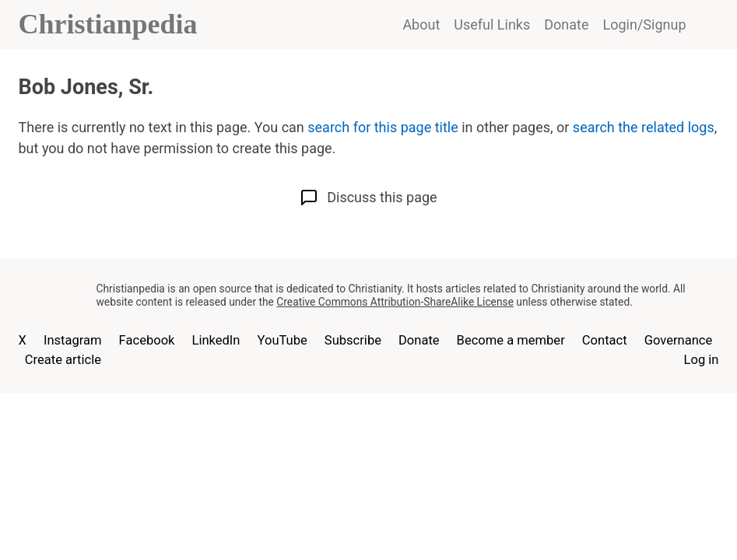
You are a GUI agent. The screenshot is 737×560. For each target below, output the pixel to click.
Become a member (511, 340)
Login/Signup (645, 24)
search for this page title (383, 127)
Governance (679, 340)
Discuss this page (368, 198)
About (421, 24)
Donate (566, 24)
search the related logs (644, 127)
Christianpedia (108, 24)
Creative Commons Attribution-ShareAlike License (395, 302)
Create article (63, 360)
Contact (605, 340)
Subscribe (353, 340)
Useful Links (492, 24)
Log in (702, 360)
